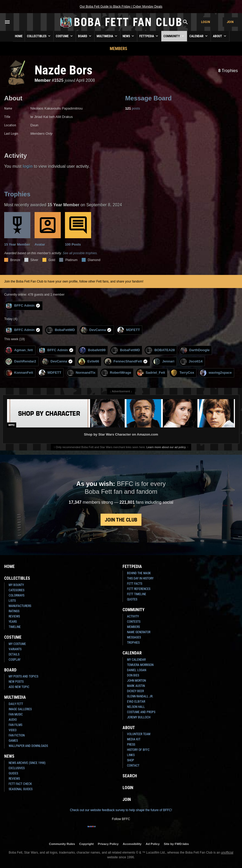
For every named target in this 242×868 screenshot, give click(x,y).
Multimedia (107, 36)
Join (230, 22)
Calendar (199, 36)
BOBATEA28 (160, 350)
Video (13, 730)
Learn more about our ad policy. (166, 447)
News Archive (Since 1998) (27, 763)
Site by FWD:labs (176, 844)
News (129, 36)
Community (174, 36)
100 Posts (78, 229)
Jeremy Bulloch (139, 717)
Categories (16, 590)
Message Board (148, 98)
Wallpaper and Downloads (28, 746)
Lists (12, 601)
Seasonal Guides (21, 789)
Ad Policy (153, 844)
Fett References (139, 589)
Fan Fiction (17, 735)
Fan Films (15, 725)
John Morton (136, 681)
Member (43, 80)
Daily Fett (16, 704)
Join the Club (121, 520)
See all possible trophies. (80, 253)
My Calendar (136, 660)
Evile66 (89, 362)
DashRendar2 (21, 362)
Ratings (14, 611)
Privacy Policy (108, 844)
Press (131, 745)
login (28, 166)
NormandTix (81, 373)
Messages (134, 637)
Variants (15, 649)
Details (14, 654)
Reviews (14, 616)
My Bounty (16, 585)
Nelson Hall (136, 707)
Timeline (15, 627)
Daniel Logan (137, 670)
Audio (13, 720)
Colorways (16, 595)
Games (13, 741)
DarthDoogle (195, 350)
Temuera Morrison (140, 665)
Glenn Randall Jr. (140, 696)
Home (19, 36)
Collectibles (39, 36)
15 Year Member (17, 229)
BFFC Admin (23, 306)
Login (206, 22)
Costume (65, 36)
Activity (133, 616)
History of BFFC (138, 750)
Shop (131, 760)
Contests (134, 622)
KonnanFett (19, 373)
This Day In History (140, 578)
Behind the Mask (139, 573)
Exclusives (17, 768)
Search (130, 776)
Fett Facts (135, 584)
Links (131, 755)
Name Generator (139, 632)
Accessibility (132, 844)
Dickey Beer (135, 691)
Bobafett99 (92, 350)
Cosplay (15, 660)
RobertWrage (116, 373)
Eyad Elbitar (136, 702)
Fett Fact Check (20, 784)
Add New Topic (19, 687)
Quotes (132, 599)
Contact (133, 766)
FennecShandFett (126, 362)
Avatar (48, 229)
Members (119, 49)
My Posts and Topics (23, 676)
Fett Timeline (137, 594)
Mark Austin (136, 686)
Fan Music (16, 714)
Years (13, 622)
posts (133, 108)
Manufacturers (20, 606)
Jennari (164, 362)
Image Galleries (20, 709)
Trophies (228, 71)
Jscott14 (191, 362)
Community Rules (62, 844)
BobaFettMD (60, 330)
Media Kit (134, 739)
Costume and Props (141, 712)
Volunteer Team (139, 734)
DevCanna (96, 330)
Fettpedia (149, 36)
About (220, 36)
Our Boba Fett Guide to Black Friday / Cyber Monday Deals (121, 7)
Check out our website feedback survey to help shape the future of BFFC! (121, 810)
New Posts (16, 682)
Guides (13, 773)
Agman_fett (19, 350)
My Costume (17, 644)
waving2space (216, 373)
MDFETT (129, 330)
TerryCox (182, 373)
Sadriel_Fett (151, 373)
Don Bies (133, 675)
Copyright (86, 844)
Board (85, 36)
